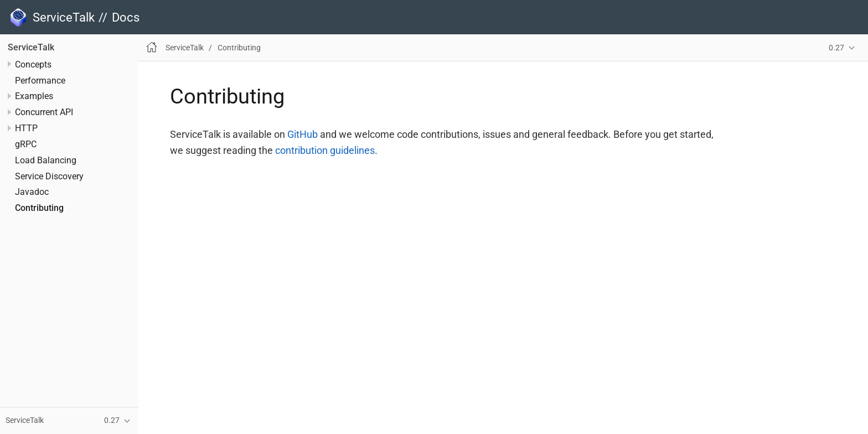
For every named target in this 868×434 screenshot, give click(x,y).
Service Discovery (49, 177)
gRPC (26, 144)
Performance (40, 81)
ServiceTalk (31, 48)
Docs (126, 17)
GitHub (303, 134)
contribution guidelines (325, 150)
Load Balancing (46, 161)
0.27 (836, 48)
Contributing (39, 208)
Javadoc (32, 192)
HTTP (26, 128)
